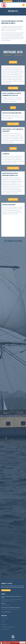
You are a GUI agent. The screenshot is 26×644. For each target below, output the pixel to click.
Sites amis (5, 625)
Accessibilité (5, 618)
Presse (4, 620)
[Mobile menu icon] (23, 5)
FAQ (4, 623)
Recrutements (6, 629)
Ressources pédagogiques (8, 627)
